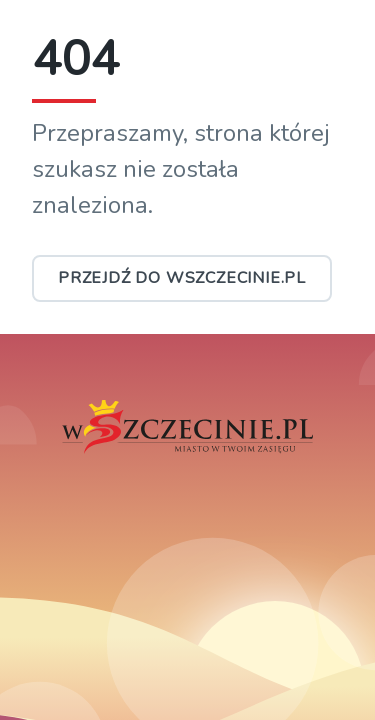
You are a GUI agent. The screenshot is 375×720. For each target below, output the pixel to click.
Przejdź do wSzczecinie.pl (182, 278)
